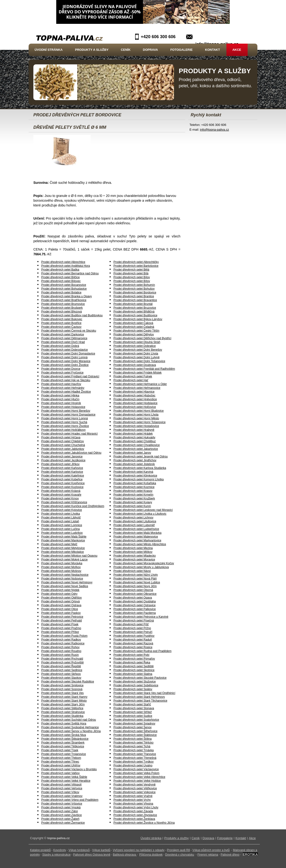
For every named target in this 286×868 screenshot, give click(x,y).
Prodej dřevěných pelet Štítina (133, 739)
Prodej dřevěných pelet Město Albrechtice (140, 544)
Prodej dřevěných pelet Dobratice (135, 346)
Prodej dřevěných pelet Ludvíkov (62, 533)
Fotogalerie (182, 50)
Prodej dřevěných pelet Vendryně (135, 785)
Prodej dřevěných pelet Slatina (133, 674)
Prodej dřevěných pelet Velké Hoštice (137, 781)
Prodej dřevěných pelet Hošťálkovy (63, 430)
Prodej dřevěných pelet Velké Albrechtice (139, 777)
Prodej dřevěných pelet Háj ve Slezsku (66, 380)
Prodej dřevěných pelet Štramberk (63, 743)
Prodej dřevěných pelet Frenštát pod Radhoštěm (144, 369)
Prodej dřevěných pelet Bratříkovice (64, 300)
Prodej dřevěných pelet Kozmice (134, 487)
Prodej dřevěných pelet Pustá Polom (64, 636)
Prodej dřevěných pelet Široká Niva (64, 735)
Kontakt (212, 50)
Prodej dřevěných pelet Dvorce (61, 369)
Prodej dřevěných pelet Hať (131, 380)
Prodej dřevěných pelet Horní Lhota (136, 415)
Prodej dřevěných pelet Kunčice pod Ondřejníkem (73, 506)
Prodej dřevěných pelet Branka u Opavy (66, 296)
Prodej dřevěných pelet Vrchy (132, 800)
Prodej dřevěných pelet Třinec (60, 762)
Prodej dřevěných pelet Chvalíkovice (137, 445)
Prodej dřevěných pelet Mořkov (61, 567)
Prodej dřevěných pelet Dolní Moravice (66, 361)
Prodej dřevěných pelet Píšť (131, 624)
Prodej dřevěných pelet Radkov (61, 640)
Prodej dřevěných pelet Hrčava (61, 437)
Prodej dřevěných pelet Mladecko (135, 556)
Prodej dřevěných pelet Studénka (62, 716)
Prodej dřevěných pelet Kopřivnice (63, 483)
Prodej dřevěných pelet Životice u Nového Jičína (144, 823)
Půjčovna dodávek (151, 855)
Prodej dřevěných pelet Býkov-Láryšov (138, 319)
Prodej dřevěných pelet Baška (60, 270)
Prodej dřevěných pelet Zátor (60, 811)
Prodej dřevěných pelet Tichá (132, 746)
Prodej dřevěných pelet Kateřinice (63, 476)
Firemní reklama (208, 855)
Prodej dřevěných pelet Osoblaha (135, 601)
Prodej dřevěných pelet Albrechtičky (136, 262)
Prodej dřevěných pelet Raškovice (63, 643)
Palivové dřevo (230, 855)
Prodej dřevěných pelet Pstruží (133, 632)
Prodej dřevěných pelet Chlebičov (63, 441)
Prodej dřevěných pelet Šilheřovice (135, 731)
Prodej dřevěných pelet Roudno (61, 651)
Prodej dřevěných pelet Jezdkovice (63, 460)
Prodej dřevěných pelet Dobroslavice (64, 350)
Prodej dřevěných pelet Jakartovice (136, 449)
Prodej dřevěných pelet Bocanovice (64, 285)
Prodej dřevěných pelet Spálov (133, 689)
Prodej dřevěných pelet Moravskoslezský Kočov (144, 563)
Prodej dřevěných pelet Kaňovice (62, 468)
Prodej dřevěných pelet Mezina (133, 548)
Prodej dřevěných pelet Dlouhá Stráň (137, 342)
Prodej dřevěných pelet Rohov (60, 647)
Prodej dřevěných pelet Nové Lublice (137, 582)
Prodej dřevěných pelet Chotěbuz (135, 441)
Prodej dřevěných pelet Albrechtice (63, 262)
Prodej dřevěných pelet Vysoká (61, 807)
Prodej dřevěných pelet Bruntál (133, 304)
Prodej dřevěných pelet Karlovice (62, 472)
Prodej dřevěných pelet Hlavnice (134, 392)
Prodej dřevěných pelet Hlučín (60, 399)
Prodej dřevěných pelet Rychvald (62, 659)
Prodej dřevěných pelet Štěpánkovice (65, 739)
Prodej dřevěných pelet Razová (133, 643)
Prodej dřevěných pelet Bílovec (61, 281)
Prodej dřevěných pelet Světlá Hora (64, 724)
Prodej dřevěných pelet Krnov (60, 498)
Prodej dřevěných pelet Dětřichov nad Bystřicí (142, 338)
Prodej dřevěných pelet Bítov (132, 281)
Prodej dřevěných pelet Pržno (132, 628)
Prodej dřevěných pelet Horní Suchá (64, 422)
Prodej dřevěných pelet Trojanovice (64, 754)
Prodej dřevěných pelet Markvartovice (137, 540)
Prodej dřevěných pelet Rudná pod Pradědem (143, 651)
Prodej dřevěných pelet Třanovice (135, 754)
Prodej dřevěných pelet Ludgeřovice (136, 529)
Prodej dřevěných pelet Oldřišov (61, 598)
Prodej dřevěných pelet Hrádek (133, 434)
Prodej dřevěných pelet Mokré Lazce (64, 560)
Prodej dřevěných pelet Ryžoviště (62, 663)
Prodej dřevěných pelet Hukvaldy (134, 437)
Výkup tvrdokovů (79, 850)
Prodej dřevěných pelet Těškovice (63, 746)
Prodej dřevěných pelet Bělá (131, 270)
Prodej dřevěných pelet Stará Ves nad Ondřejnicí (144, 693)
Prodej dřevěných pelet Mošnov (61, 571)
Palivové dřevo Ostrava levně (92, 855)
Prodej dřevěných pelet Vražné (133, 796)
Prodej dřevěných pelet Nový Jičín (135, 586)
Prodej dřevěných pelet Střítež (133, 712)
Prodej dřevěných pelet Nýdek (60, 590)
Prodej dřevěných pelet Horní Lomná (64, 418)
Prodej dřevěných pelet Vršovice (62, 804)
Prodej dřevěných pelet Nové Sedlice (65, 586)
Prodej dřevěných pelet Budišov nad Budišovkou (72, 315)
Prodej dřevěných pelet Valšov (60, 773)
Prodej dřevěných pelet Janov (132, 453)
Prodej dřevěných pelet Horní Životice (65, 426)
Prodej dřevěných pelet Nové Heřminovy (67, 582)
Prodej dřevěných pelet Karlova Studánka (140, 468)
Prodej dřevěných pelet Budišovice (135, 315)
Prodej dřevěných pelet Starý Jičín (63, 704)
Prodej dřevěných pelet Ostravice (135, 605)
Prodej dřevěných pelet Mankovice (63, 540)
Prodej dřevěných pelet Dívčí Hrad (63, 342)
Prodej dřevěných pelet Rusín (60, 655)
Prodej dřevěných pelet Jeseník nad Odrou (140, 457)
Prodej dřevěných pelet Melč (59, 544)
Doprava (151, 50)
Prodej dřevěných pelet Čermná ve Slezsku (69, 331)
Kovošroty (59, 850)
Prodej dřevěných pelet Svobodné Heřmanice (70, 727)
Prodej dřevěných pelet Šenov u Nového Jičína (71, 731)
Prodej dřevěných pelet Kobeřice (62, 479)
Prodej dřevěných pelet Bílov (132, 277)
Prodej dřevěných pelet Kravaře (61, 495)
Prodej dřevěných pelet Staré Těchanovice (140, 701)
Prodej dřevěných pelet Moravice (134, 560)
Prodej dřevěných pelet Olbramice (135, 594)
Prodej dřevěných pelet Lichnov (133, 518)
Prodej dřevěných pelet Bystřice (61, 323)
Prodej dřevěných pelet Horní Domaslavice (68, 415)
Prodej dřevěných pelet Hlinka (60, 395)
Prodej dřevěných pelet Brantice (134, 296)
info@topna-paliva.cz (214, 130)
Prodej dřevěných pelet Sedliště (134, 666)
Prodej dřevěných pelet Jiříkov (60, 464)
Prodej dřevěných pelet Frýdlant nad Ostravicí (70, 376)
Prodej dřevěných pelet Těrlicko (133, 743)
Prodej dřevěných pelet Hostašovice (136, 426)
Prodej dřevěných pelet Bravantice (135, 300)
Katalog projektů (40, 850)
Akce (237, 50)
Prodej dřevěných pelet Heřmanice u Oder (140, 384)
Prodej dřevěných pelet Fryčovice (62, 373)
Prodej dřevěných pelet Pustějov (134, 636)
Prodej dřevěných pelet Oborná (133, 590)
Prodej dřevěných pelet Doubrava (135, 365)
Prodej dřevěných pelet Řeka (132, 663)
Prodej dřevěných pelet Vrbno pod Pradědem (70, 800)
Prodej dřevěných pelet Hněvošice (135, 399)
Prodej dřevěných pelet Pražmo (61, 628)
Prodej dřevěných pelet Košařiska (135, 483)
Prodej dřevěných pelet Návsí (132, 571)
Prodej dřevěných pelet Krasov (133, 491)
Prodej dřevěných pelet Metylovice (63, 548)
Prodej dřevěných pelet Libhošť (61, 518)
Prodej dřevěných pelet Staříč (132, 704)
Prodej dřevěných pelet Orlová (60, 601)
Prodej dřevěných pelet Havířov (61, 384)
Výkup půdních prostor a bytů (211, 850)
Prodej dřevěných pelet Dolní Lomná (64, 357)
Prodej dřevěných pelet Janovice (62, 457)
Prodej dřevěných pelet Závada (133, 811)
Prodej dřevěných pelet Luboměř (134, 525)
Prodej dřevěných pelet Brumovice (63, 304)
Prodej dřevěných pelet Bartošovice (136, 266)
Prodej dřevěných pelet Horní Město (136, 418)
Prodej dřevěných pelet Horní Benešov (66, 411)
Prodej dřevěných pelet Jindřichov (135, 460)
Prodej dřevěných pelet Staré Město (64, 701)
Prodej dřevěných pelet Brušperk (62, 308)
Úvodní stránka (49, 50)
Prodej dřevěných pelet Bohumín (134, 285)
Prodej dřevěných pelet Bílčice (60, 277)
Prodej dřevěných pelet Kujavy (133, 502)
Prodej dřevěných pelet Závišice (61, 815)
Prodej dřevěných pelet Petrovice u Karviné (141, 617)
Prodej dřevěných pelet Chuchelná (63, 445)
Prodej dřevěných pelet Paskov (61, 613)
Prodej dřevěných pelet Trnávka (134, 750)
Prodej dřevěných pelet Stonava (134, 708)
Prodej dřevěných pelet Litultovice (135, 521)
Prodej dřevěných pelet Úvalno (133, 765)
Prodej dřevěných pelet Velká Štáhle (64, 777)
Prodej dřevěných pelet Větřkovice (135, 788)
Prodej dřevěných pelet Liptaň (60, 521)
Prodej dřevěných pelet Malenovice (136, 537)
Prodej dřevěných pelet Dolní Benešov (138, 350)
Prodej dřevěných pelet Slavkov (61, 678)
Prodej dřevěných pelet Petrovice (62, 617)
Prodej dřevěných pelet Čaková (133, 323)
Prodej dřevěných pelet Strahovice (63, 712)
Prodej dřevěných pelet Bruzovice (135, 308)
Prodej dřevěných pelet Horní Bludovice (139, 411)
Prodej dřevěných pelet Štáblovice (135, 735)
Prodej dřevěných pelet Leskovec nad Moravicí (143, 510)
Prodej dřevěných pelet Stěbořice (62, 708)
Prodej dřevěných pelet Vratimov (62, 796)
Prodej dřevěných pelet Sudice (133, 716)
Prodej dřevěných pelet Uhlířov (61, 765)
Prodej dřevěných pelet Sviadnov (134, 724)
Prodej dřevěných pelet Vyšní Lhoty (136, 807)
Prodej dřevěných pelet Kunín (132, 506)
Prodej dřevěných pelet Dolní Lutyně (136, 357)
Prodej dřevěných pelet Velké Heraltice (66, 781)
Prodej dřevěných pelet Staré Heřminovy (139, 697)
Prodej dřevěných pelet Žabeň (60, 819)
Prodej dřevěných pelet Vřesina (133, 804)
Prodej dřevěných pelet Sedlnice (62, 670)
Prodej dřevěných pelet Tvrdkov (134, 762)
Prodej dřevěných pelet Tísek (60, 750)
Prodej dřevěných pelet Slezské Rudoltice (68, 682)
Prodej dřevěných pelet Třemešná (135, 758)
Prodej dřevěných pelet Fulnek (133, 376)
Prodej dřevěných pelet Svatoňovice (136, 720)
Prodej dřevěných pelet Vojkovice (135, 792)
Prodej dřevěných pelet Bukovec (62, 319)
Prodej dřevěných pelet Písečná (134, 621)
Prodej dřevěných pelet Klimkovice (135, 476)
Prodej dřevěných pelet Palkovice (135, 609)
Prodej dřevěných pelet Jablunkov (63, 449)
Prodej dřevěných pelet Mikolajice (63, 552)
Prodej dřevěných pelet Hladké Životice (66, 392)
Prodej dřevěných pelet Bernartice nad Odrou (70, 273)
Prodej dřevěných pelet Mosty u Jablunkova (141, 567)
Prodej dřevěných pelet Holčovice (135, 407)
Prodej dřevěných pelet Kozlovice (62, 487)
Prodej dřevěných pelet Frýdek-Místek (138, 373)
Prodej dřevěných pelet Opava (133, 598)
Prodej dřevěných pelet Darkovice (63, 334)
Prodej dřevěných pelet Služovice (135, 682)
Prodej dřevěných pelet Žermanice (63, 823)
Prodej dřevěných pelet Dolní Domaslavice (68, 354)
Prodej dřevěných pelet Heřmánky (63, 388)
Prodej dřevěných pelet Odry (59, 594)
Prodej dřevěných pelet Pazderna (135, 613)
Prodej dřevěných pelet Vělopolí (61, 785)
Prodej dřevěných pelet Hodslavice (135, 403)
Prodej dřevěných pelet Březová (61, 312)
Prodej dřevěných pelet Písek (60, 624)
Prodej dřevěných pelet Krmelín (133, 495)
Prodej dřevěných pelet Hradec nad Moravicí (69, 434)
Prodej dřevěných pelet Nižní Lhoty (136, 575)
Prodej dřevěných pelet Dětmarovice (64, 338)
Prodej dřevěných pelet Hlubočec (134, 395)
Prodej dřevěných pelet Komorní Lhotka (139, 479)
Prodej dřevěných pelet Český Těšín (136, 331)
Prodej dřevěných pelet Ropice (133, 647)
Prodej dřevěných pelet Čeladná (134, 327)
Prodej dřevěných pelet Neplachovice (65, 575)
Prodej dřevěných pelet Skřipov (61, 674)
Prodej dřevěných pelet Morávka (62, 563)
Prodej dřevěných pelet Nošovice (62, 579)
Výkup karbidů (101, 850)
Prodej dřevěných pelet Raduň (133, 640)
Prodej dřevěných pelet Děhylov (134, 334)
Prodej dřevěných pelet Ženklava (134, 819)
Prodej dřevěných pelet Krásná (61, 491)
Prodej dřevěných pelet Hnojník (61, 403)
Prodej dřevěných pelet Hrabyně (134, 430)
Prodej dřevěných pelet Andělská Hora (66, 266)
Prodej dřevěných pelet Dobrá (60, 346)
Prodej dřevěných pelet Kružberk (134, 498)
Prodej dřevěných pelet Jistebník (134, 464)
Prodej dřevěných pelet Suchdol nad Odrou (69, 720)
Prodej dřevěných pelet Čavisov (61, 327)
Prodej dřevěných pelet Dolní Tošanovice (139, 361)
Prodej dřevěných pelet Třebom (61, 758)
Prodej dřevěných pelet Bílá (131, 273)
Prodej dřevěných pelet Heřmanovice (137, 388)
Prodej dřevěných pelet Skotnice (134, 670)
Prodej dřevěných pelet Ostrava (61, 605)
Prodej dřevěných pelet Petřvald (61, 621)
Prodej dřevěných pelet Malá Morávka (137, 533)
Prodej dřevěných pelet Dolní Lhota (136, 354)
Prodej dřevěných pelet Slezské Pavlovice (140, 678)
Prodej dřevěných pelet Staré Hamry (64, 697)
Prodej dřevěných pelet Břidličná (134, 312)
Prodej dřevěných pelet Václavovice (136, 769)
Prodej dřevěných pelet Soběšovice (136, 685)
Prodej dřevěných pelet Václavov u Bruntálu (69, 769)
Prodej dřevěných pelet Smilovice (62, 685)
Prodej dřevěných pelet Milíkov (133, 552)
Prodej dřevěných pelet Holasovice (63, 407)
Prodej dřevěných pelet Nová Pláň (135, 579)
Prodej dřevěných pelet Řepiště (61, 666)
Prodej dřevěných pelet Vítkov (60, 792)
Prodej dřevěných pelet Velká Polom (136, 773)
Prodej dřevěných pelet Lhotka (61, 514)
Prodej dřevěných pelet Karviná (133, 472)
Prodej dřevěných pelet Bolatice (61, 293)
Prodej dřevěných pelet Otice (60, 609)
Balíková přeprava (125, 855)
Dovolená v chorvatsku (180, 855)
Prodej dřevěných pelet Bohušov (134, 289)
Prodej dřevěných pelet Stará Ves (62, 693)
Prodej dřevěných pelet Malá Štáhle (64, 537)
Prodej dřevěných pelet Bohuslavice (64, 289)
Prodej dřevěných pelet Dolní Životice (65, 365)
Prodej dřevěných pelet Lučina (60, 529)
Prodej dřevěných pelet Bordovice (135, 293)
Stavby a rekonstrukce (56, 855)
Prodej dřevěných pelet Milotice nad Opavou (69, 556)
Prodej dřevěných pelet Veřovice (62, 788)
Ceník (126, 50)
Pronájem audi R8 (179, 850)
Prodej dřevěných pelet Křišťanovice (64, 502)
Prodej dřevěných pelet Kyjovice (62, 510)
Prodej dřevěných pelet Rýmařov (134, 659)
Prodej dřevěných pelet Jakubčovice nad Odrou (71, 453)
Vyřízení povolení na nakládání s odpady (139, 850)
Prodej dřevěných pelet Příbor (60, 632)
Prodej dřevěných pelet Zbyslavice (135, 815)
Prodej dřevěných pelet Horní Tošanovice (140, 422)
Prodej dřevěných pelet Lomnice (62, 525)
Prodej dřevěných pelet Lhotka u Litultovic (140, 514)
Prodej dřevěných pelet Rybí (131, 655)
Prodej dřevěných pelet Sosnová (62, 689)
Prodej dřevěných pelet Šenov (133, 727)
